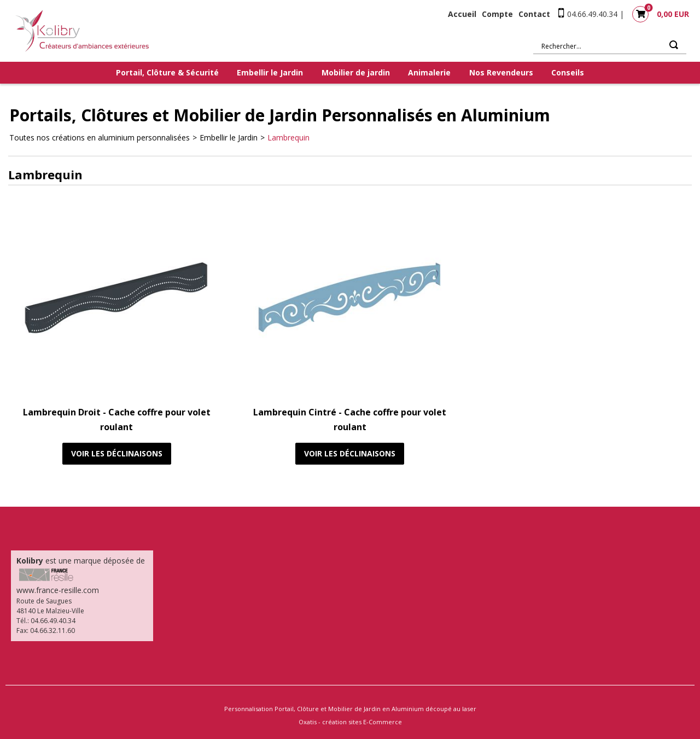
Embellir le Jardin (270, 72)
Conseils (568, 72)
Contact (534, 14)
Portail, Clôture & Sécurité (167, 72)
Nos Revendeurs (501, 72)
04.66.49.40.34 (592, 14)
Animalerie (429, 72)
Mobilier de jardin (356, 72)
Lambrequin (288, 137)
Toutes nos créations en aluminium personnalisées (100, 137)
